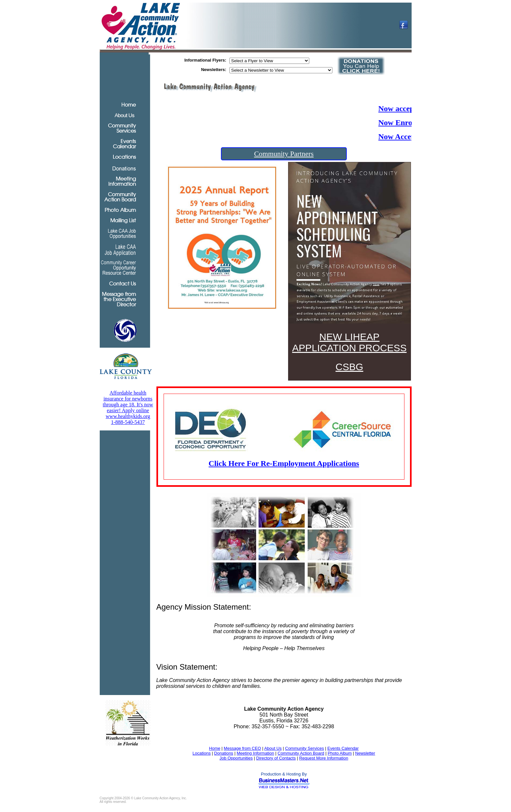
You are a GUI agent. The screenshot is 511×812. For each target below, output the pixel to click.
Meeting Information (255, 753)
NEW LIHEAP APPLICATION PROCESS (349, 342)
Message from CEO (242, 748)
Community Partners (284, 154)
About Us (273, 748)
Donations (224, 753)
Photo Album (340, 753)
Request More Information (324, 758)
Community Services (305, 748)
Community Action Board (301, 753)
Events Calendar (343, 748)
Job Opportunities (236, 758)
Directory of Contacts (276, 758)
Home (215, 748)
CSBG (350, 367)
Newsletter (365, 753)
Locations (202, 753)
